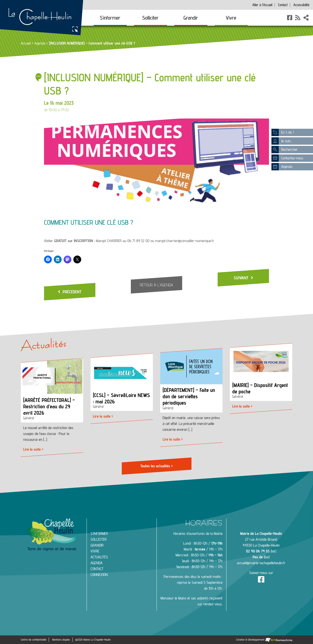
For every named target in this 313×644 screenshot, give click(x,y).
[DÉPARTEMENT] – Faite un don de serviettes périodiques (189, 397)
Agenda (40, 43)
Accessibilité (301, 5)
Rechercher (285, 150)
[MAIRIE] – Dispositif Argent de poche (260, 388)
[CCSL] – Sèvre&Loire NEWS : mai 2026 (121, 398)
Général (28, 418)
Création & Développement (264, 639)
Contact (283, 5)
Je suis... (282, 141)
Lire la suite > (33, 450)
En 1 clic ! (283, 132)
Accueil (262, 5)
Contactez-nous (287, 158)
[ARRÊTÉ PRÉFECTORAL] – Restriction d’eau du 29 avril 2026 (49, 406)
